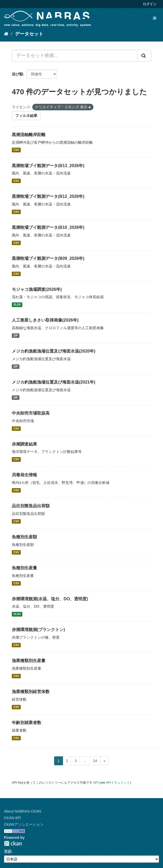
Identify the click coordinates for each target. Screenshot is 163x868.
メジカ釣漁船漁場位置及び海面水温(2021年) (54, 382)
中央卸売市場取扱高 (31, 413)
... (85, 761)
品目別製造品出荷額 (31, 506)
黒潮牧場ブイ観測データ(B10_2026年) (48, 227)
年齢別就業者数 (27, 723)
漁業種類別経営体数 (31, 692)
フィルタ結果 (26, 116)
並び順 (17, 74)
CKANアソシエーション (24, 824)
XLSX (17, 304)
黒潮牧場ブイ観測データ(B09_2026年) (48, 258)
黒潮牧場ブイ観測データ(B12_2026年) (48, 196)
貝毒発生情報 (24, 475)
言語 (8, 851)
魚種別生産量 (24, 568)
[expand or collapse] (155, 18)
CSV (16, 150)
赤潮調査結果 (24, 444)
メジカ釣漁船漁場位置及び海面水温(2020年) (54, 351)
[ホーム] (6, 34)
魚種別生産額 (24, 537)
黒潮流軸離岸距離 (29, 135)
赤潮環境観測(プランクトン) (38, 630)
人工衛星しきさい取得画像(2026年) (45, 320)
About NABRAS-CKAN (23, 811)
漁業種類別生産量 (29, 661)
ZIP (15, 335)
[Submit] (144, 56)
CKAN (13, 843)
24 (95, 761)
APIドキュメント (118, 783)
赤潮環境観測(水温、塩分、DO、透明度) (50, 599)
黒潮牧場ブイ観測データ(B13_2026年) (48, 166)
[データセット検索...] (75, 56)
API (96, 783)
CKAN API (12, 818)
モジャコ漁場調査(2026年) (37, 289)
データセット (29, 34)
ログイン (150, 4)
